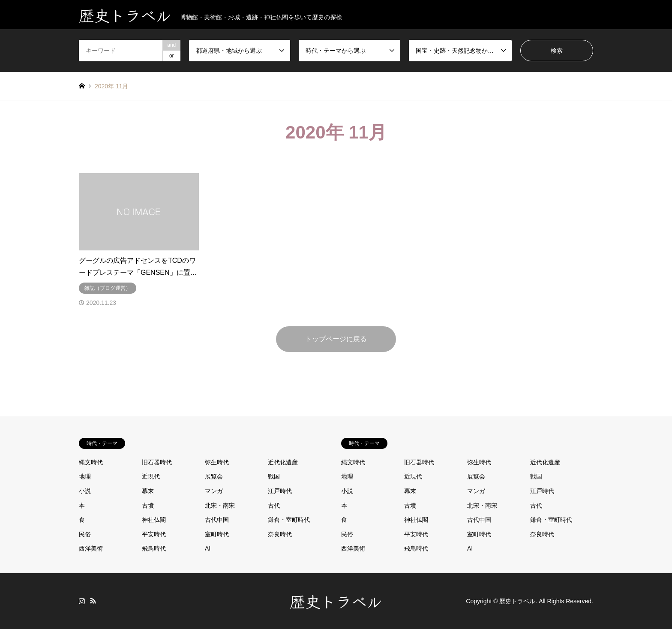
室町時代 (217, 534)
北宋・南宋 (220, 506)
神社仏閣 (154, 520)
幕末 (148, 491)
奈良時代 (280, 534)
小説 (85, 491)
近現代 (151, 476)
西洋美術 (91, 548)
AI (208, 548)
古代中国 (217, 520)
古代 (274, 506)
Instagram (82, 601)
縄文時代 (91, 462)
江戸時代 (280, 491)
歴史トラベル (336, 601)
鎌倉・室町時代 (289, 520)
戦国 (274, 476)
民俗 (85, 534)
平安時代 (154, 534)
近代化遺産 (283, 462)
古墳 (148, 506)
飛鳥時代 (154, 548)
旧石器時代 (157, 462)
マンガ (214, 491)
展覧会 (214, 476)
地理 (85, 476)
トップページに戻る (336, 339)
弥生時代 (217, 462)
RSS (93, 601)
